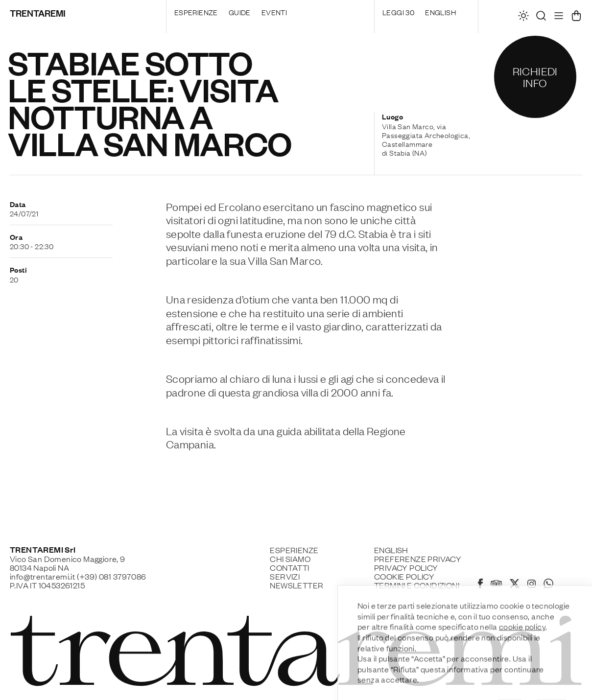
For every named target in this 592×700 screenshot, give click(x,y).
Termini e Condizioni (417, 585)
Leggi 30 (398, 12)
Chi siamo (290, 559)
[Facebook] (480, 585)
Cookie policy (404, 576)
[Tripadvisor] (496, 584)
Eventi (274, 12)
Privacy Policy (406, 567)
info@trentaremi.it (42, 576)
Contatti (289, 567)
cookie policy (522, 649)
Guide (240, 12)
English (440, 12)
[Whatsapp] (548, 585)
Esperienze (196, 12)
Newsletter (296, 585)
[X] (515, 585)
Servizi (285, 576)
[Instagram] (532, 584)
